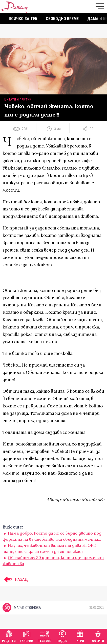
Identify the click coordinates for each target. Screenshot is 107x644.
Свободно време (62, 19)
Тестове (45, 636)
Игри (80, 636)
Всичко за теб (23, 19)
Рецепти (9, 636)
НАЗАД (15, 579)
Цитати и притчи (18, 100)
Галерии (27, 636)
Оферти (98, 636)
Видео (62, 636)
